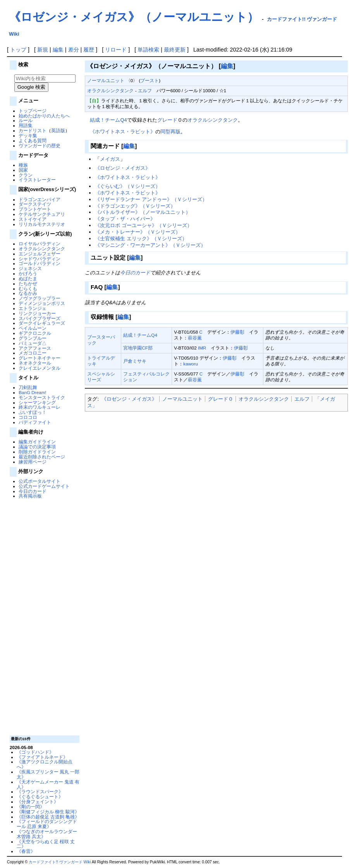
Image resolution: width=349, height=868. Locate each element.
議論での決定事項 (37, 447)
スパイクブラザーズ (40, 318)
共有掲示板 (30, 496)
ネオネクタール (35, 363)
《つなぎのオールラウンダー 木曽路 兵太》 (47, 834)
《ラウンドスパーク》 (40, 791)
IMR (202, 348)
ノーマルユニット (106, 80)
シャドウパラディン (40, 259)
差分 (74, 50)
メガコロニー (33, 353)
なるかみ (28, 293)
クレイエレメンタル (40, 368)
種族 (23, 165)
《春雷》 (26, 851)
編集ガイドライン (37, 442)
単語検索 (148, 50)
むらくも (28, 288)
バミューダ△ (33, 343)
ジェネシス (30, 268)
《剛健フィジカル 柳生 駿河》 (48, 812)
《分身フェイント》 (38, 802)
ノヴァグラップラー (40, 298)
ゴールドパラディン (40, 263)
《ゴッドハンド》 (35, 752)
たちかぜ (28, 283)
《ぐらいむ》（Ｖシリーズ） (128, 186)
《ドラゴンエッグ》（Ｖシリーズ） (135, 206)
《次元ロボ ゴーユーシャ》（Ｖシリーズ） (144, 225)
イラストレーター (37, 180)
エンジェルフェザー (40, 254)
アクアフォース (35, 348)
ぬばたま (28, 278)
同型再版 (170, 132)
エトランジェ (33, 308)
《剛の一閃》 (31, 807)
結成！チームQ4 (108, 120)
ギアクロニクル (35, 333)
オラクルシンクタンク (42, 249)
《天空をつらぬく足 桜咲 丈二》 (46, 844)
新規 (43, 50)
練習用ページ (33, 462)
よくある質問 (33, 140)
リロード (116, 50)
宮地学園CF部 (138, 348)
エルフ (145, 90)
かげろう (28, 273)
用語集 (26, 125)
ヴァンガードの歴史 (40, 146)
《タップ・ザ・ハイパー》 (125, 219)
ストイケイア (33, 219)
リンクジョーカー (37, 313)
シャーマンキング (37, 402)
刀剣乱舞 (28, 387)
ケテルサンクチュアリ (42, 214)
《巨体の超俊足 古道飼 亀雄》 (48, 817)
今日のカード (33, 491)
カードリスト (33, 130)
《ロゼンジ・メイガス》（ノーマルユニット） (134, 17)
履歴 (89, 50)
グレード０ (221, 399)
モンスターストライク (42, 397)
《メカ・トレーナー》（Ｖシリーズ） (138, 232)
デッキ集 (28, 135)
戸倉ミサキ (135, 361)
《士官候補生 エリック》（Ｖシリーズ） (141, 239)
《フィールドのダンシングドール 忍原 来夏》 (47, 824)
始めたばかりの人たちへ (44, 116)
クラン (26, 175)
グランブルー (33, 338)
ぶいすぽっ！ (33, 412)
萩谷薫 (195, 338)
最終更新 (175, 50)
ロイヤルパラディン (40, 244)
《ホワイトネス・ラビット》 (123, 132)
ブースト (150, 80)
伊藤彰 (237, 332)
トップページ (33, 111)
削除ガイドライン (37, 452)
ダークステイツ (35, 204)
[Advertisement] (44, 617)
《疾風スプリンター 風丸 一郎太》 (48, 774)
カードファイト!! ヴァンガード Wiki (60, 862)
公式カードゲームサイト (44, 486)
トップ (18, 50)
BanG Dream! (32, 392)
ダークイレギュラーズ (42, 323)
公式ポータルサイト (40, 481)
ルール (26, 120)
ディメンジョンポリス (42, 303)
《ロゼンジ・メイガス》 (123, 168)
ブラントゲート (35, 209)
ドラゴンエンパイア (40, 199)
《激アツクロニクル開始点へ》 (45, 764)
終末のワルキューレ (40, 407)
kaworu (191, 364)
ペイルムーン (33, 328)
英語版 (58, 130)
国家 (23, 170)
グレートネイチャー (40, 358)
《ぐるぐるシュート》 (40, 797)
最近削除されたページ (42, 457)
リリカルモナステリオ (42, 224)
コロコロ (28, 417)
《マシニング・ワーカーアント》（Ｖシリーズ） (150, 245)
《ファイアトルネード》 (42, 757)
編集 (58, 50)
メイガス (110, 159)
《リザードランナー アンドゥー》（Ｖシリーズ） (151, 199)
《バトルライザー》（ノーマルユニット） (143, 212)
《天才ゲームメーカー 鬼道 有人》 (48, 784)
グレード (167, 120)
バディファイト (35, 422)
